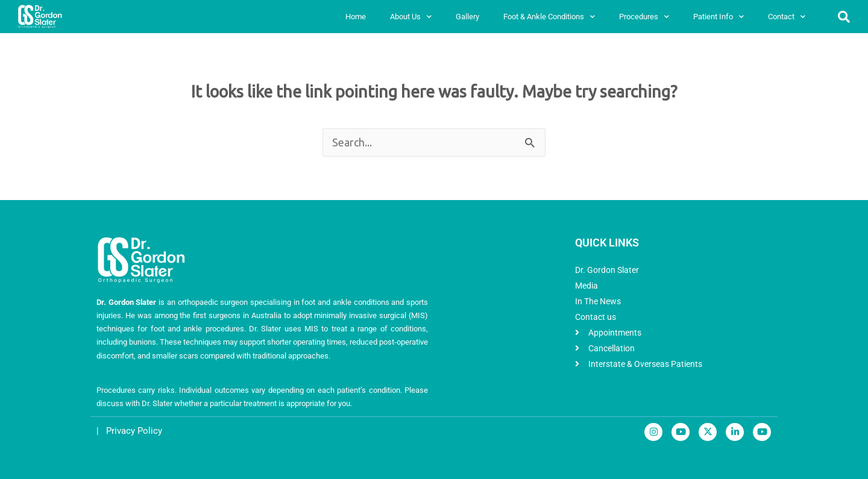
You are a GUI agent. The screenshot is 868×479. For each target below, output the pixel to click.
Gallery (467, 17)
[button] (844, 17)
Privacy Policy (134, 431)
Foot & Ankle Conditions (549, 17)
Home (356, 17)
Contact (787, 17)
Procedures (644, 17)
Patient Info (719, 17)
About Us (411, 17)
